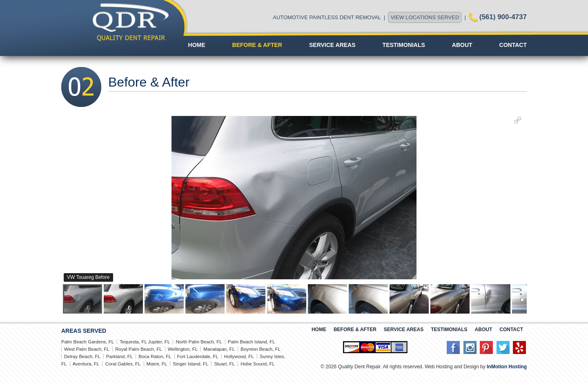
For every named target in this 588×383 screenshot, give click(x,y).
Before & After (257, 45)
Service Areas (332, 45)
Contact (513, 45)
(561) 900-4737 (503, 17)
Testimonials (404, 45)
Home (197, 45)
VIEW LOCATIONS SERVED (425, 17)
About (462, 45)
